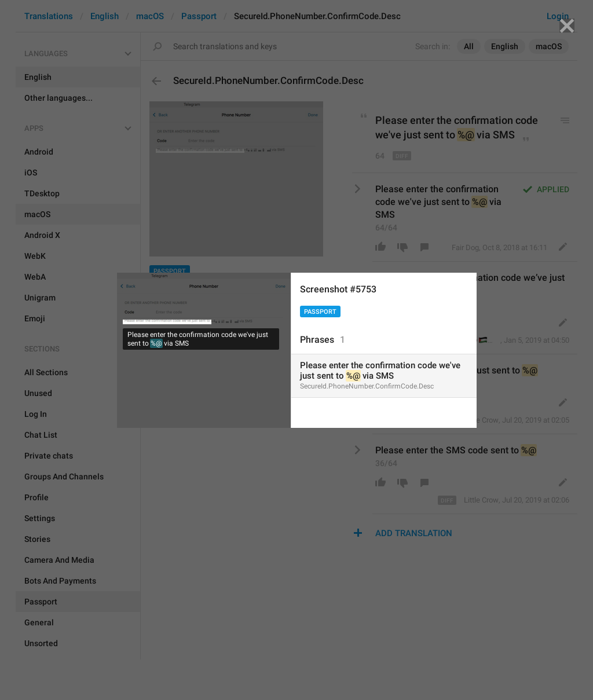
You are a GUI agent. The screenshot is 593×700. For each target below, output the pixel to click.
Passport (320, 312)
